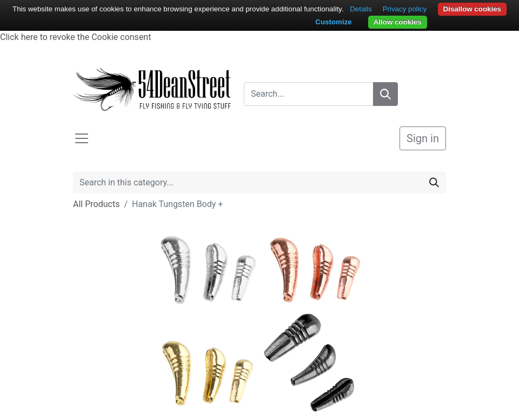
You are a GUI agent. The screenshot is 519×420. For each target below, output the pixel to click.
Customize (333, 22)
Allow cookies (398, 22)
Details (361, 9)
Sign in (423, 138)
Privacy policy (405, 9)
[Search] (385, 94)
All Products (96, 204)
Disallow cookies (472, 9)
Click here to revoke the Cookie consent (75, 37)
